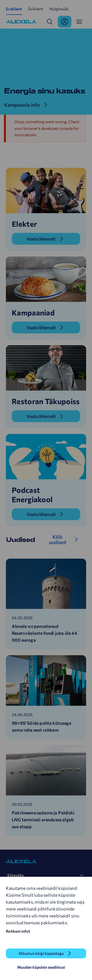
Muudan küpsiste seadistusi (41, 967)
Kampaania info (22, 105)
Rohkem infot (18, 931)
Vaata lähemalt (41, 239)
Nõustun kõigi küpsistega (41, 953)
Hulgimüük (59, 9)
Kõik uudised (58, 539)
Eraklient (14, 9)
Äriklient (36, 9)
